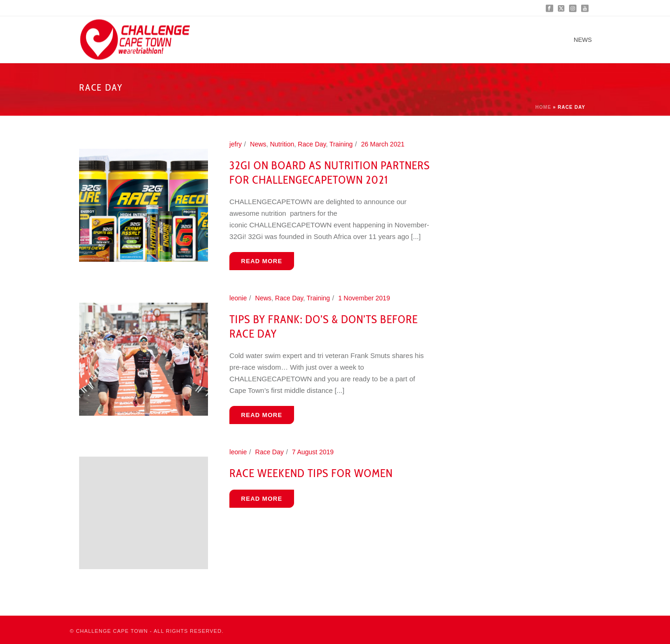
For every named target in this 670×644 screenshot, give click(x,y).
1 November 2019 (364, 298)
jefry (235, 144)
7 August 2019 (313, 452)
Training (341, 144)
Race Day (312, 144)
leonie (238, 298)
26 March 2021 (383, 144)
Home (543, 107)
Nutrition (282, 144)
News (583, 40)
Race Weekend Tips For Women (311, 473)
